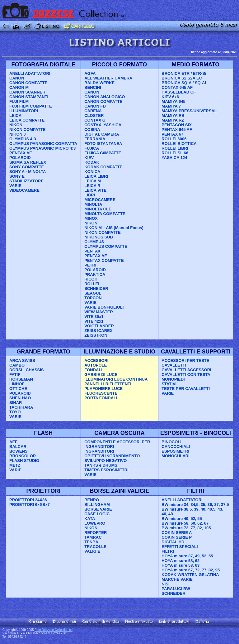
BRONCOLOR (23, 456)
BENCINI (93, 87)
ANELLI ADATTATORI (30, 73)
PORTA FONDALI (101, 398)
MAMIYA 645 (173, 101)
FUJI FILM (19, 101)
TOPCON (93, 298)
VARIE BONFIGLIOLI (104, 307)
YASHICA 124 (174, 158)
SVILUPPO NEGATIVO (105, 461)
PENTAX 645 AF (177, 130)
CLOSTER (94, 115)
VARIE (15, 186)
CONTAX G (95, 120)
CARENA (93, 111)
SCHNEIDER (96, 288)
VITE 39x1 (94, 317)
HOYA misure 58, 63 (180, 565)
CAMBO (17, 365)
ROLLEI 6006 (174, 139)
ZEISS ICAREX (98, 331)
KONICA (92, 172)
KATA (90, 519)
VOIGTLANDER (99, 326)
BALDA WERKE (99, 83)
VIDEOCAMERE (24, 190)
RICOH (91, 279)
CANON (17, 78)
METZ (15, 465)
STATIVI (169, 384)
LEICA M (93, 181)
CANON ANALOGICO (105, 97)
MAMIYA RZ (173, 120)
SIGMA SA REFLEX (28, 162)
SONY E (17, 176)
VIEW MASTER (99, 312)
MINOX (91, 218)
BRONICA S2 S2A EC (182, 78)
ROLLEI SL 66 (175, 153)
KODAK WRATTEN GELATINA (190, 575)
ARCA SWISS (22, 360)
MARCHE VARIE (177, 579)
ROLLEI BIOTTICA (179, 144)
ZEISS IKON (96, 335)
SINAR (16, 403)
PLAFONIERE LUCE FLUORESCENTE (103, 391)
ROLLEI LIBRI (175, 148)
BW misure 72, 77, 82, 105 (186, 528)
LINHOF (17, 384)
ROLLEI (92, 284)
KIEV (89, 158)
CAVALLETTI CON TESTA (186, 375)
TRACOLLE (95, 547)
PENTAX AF (21, 153)
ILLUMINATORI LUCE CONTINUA (116, 379)
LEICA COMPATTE (27, 120)
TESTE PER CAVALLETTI (186, 389)
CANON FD (95, 106)
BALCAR (18, 447)
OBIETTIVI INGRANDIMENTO (112, 456)
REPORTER (96, 533)
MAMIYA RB (173, 115)
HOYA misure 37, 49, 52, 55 (187, 556)
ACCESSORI (96, 360)
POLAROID (20, 158)
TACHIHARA (21, 407)
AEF (13, 442)
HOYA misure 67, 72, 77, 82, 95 (191, 570)
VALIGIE (92, 551)
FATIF (15, 375)
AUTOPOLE (96, 365)
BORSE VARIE (98, 509)
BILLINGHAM (97, 505)
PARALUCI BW (176, 589)
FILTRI (168, 551)
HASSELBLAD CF (179, 92)
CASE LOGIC (97, 514)
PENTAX (92, 251)
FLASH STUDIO (24, 461)
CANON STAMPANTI (29, 97)
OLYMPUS (94, 242)
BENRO (92, 500)
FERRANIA (95, 139)
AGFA (90, 73)
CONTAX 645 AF (177, 87)
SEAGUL (93, 293)
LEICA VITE (95, 190)
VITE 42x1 (94, 321)
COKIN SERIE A (177, 533)
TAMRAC (93, 537)
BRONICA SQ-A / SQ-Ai (184, 83)
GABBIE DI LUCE (101, 375)
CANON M (19, 87)
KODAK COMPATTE (103, 167)
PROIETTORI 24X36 (28, 500)
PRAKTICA (95, 274)
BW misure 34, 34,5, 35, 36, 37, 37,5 (195, 505)
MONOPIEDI (173, 379)
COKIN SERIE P (177, 537)
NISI (165, 584)
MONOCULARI (176, 456)
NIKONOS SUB (99, 237)
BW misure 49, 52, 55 (182, 519)
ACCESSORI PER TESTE (185, 360)
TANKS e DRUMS (101, 465)
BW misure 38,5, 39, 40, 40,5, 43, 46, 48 (192, 512)
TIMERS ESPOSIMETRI (106, 470)
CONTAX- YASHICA (103, 125)
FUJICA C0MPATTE (103, 153)
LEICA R (92, 186)
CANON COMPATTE (28, 83)
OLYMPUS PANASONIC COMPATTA (43, 144)
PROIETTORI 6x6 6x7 (30, 505)
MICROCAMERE (100, 200)
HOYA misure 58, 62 (180, 561)
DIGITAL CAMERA (102, 134)
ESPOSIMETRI (175, 451)
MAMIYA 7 (171, 106)
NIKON (16, 125)
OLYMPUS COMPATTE (106, 246)
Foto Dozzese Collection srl (54, 630)
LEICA (15, 115)
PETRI (90, 265)
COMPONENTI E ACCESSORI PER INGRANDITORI (117, 444)
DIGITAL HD (173, 542)
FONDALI (93, 370)
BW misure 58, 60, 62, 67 (185, 523)
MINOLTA (93, 204)
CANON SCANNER (27, 92)
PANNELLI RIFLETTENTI (108, 384)
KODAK (92, 162)
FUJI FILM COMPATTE (31, 106)
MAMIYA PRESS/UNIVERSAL (189, 111)
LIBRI (90, 195)
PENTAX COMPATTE (104, 260)
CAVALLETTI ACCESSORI (186, 370)
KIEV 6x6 (170, 97)
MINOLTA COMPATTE (105, 214)
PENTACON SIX (177, 125)
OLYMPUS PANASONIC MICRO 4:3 (42, 148)
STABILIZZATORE (26, 181)
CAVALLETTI (174, 365)
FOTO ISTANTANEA (103, 144)
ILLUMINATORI (24, 111)
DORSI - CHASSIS (27, 370)
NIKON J (18, 134)
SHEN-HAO (20, 398)
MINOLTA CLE (98, 209)
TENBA (91, 542)
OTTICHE (18, 389)
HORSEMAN (21, 379)
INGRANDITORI (99, 451)
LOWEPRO (95, 523)
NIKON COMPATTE (28, 130)
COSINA (92, 130)
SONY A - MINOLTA (28, 172)
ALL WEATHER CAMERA (108, 78)
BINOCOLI (171, 442)
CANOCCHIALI (176, 447)
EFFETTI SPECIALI (180, 547)
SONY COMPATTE (27, 167)
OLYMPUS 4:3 (23, 139)
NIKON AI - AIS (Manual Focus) (114, 228)
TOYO (15, 412)
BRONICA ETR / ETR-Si (184, 73)
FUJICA (92, 148)
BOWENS (19, 451)
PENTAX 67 (172, 134)
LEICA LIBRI (96, 176)
